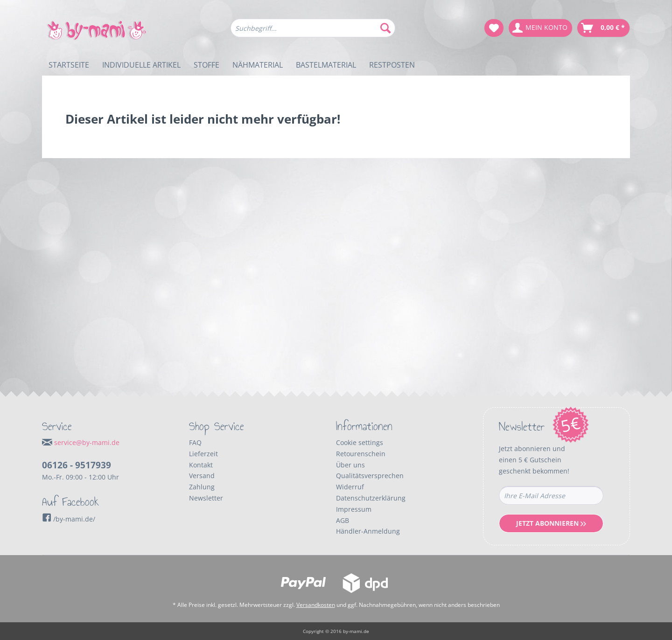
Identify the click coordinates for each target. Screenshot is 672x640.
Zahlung (202, 487)
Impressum (354, 509)
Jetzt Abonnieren (551, 523)
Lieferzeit (203, 454)
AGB (343, 520)
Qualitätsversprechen (370, 476)
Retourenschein (361, 454)
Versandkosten (316, 605)
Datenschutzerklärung (371, 498)
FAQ (195, 442)
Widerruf (350, 487)
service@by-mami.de (87, 442)
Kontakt (201, 465)
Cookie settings (360, 442)
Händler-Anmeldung (368, 531)
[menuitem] (313, 32)
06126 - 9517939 (77, 465)
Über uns (350, 465)
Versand (202, 476)
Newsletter (206, 498)
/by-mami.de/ (69, 519)
